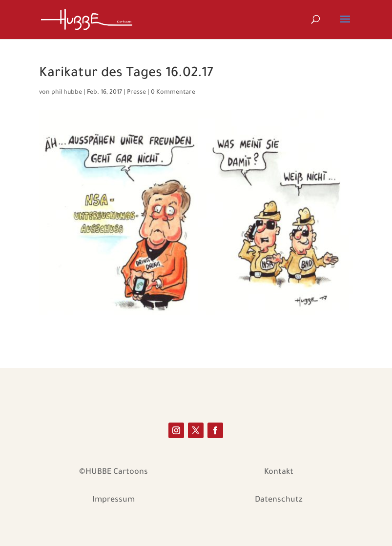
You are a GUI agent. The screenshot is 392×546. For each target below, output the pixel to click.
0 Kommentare (173, 93)
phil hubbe (67, 93)
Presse (136, 93)
